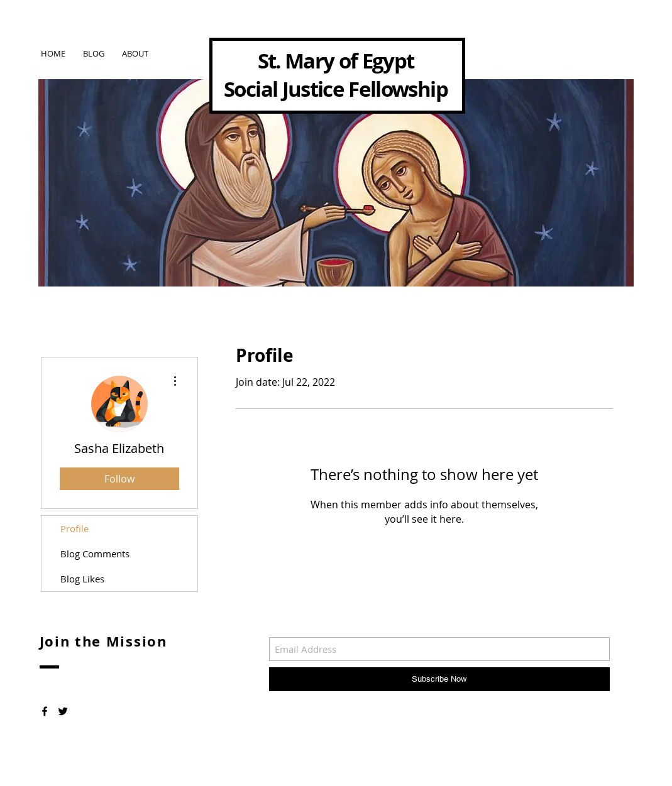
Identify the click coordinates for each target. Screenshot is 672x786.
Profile (74, 528)
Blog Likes (82, 579)
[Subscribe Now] (439, 679)
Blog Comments (95, 554)
